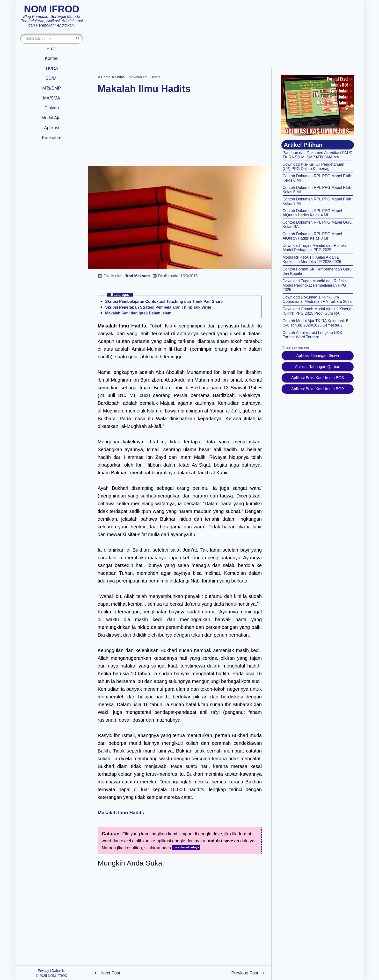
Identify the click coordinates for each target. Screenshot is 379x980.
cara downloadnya (186, 847)
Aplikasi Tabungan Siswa (318, 356)
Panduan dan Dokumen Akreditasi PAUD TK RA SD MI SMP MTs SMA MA (318, 155)
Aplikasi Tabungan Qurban (317, 367)
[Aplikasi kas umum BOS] (318, 105)
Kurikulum (51, 138)
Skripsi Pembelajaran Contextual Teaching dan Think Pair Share (164, 302)
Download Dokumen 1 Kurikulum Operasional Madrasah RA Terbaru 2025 (317, 299)
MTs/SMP (52, 88)
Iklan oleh (295, 348)
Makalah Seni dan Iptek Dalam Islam (138, 313)
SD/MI (51, 78)
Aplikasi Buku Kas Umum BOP (318, 389)
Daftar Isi (58, 971)
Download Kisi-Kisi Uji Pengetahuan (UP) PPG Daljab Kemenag (313, 167)
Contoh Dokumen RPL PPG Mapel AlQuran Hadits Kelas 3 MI (312, 236)
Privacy (44, 971)
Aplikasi (51, 128)
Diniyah (51, 108)
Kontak (51, 58)
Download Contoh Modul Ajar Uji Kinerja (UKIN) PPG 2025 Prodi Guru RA (317, 311)
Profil (52, 49)
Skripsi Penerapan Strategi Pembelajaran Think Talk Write (158, 307)
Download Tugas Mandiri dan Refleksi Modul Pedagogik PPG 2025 (315, 248)
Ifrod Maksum (137, 276)
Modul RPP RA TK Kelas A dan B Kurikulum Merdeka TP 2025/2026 (312, 259)
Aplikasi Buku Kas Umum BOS (318, 378)
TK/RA (52, 68)
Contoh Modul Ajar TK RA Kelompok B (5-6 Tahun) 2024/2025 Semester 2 (316, 323)
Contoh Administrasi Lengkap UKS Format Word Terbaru (312, 335)
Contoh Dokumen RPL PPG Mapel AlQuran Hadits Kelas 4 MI (312, 213)
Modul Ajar (52, 118)
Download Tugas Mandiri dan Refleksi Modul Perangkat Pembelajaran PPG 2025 (315, 285)
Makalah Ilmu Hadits (144, 89)
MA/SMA (52, 98)
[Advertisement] (226, 34)
